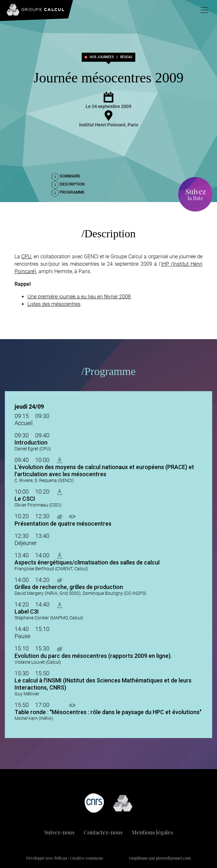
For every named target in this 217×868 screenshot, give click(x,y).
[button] (60, 516)
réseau (126, 57)
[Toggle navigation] (204, 10)
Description (68, 184)
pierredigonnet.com (173, 858)
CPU (26, 257)
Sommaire (66, 176)
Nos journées (102, 57)
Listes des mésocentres (54, 304)
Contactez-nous (103, 832)
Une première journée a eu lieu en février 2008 (79, 297)
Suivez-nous (59, 832)
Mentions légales (152, 832)
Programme (68, 192)
